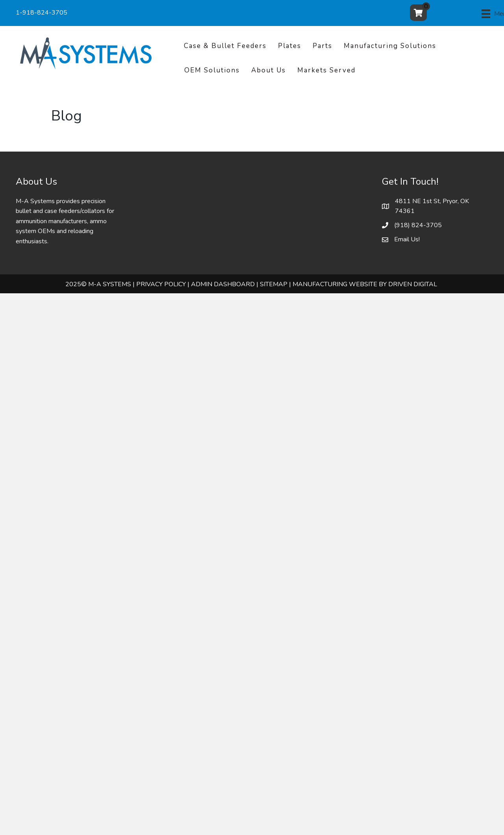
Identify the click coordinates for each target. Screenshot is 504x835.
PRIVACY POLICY (161, 284)
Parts (322, 46)
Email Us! (407, 239)
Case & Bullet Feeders (225, 46)
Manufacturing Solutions (390, 46)
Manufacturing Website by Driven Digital (365, 284)
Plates (290, 46)
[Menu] (466, 14)
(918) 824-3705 (418, 225)
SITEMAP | (275, 284)
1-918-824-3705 (42, 13)
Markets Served (326, 70)
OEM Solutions (212, 70)
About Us (269, 70)
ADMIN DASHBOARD (223, 284)
